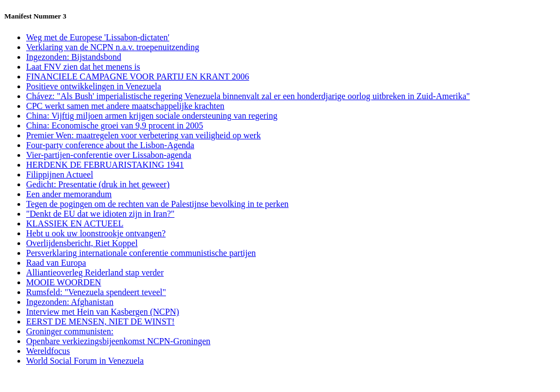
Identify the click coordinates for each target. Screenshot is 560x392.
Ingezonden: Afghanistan (70, 302)
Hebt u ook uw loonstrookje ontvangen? (96, 233)
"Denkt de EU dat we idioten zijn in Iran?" (100, 214)
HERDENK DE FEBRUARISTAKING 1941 (105, 165)
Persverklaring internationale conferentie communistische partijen (141, 253)
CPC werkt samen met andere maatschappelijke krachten (125, 106)
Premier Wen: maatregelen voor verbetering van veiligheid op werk (143, 135)
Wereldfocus (48, 351)
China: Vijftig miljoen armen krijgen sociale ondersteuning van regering (152, 116)
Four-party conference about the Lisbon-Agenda (110, 145)
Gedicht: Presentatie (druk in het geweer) (98, 184)
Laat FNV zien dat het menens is (83, 67)
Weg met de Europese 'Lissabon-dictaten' (98, 37)
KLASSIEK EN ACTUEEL (75, 223)
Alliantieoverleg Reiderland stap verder (95, 272)
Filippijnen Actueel (60, 174)
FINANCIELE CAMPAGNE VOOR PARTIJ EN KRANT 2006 (138, 76)
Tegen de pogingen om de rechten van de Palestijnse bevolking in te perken (157, 204)
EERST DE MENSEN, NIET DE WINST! (100, 321)
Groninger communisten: (70, 331)
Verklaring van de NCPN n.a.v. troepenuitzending (113, 47)
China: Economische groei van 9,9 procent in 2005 (115, 125)
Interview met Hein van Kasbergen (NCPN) (103, 312)
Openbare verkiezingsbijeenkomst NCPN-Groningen (118, 341)
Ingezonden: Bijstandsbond (74, 57)
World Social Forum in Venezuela (85, 361)
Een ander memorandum (69, 194)
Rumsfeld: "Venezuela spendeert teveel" (96, 292)
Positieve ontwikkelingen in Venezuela (94, 86)
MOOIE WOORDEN (64, 282)
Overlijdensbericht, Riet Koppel (82, 243)
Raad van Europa (56, 263)
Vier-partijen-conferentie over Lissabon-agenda (109, 155)
